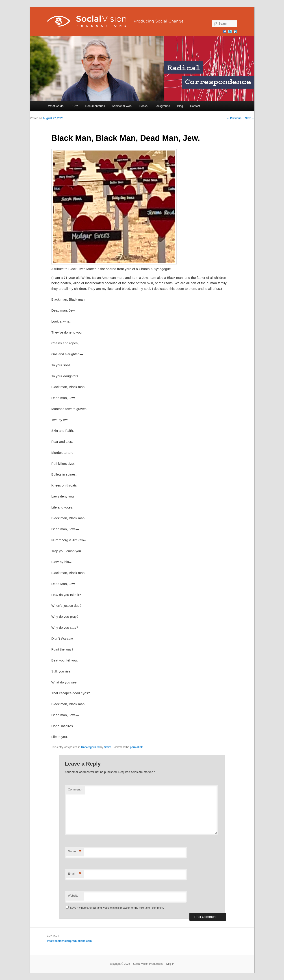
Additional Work (122, 106)
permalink (136, 747)
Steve (108, 747)
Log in (170, 964)
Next (249, 118)
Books (143, 106)
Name (75, 852)
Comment (75, 789)
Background (162, 106)
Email (75, 874)
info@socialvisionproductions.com (69, 941)
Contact (195, 106)
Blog (180, 106)
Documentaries (95, 106)
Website (73, 896)
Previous (234, 118)
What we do (56, 106)
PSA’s (74, 106)
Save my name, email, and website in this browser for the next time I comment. (117, 908)
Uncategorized (90, 747)
